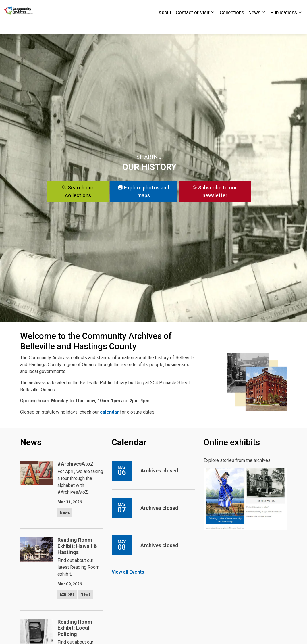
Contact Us (276, 9)
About (165, 26)
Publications (284, 26)
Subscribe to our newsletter (215, 191)
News (254, 26)
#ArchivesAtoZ (76, 464)
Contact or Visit (193, 26)
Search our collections (78, 191)
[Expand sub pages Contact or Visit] (213, 26)
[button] (257, 382)
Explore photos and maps (144, 191)
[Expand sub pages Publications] (300, 26)
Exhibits (67, 594)
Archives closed (159, 471)
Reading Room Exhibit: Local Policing (75, 628)
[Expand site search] (297, 9)
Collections (232, 26)
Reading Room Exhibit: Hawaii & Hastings (77, 546)
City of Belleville (245, 9)
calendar (109, 412)
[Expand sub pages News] (263, 26)
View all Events (128, 572)
